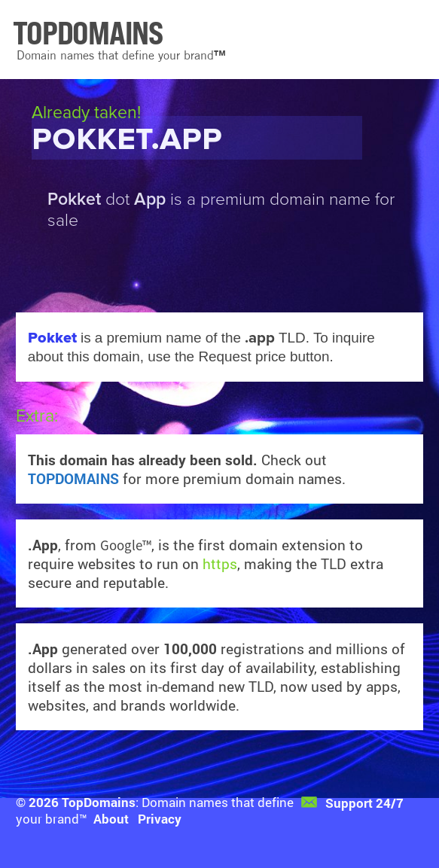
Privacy (160, 819)
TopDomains (99, 802)
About (111, 819)
